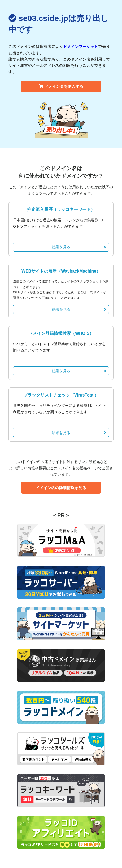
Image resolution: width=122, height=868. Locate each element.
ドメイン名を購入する (61, 86)
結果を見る (79, 247)
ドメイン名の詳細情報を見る (61, 488)
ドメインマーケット (81, 47)
